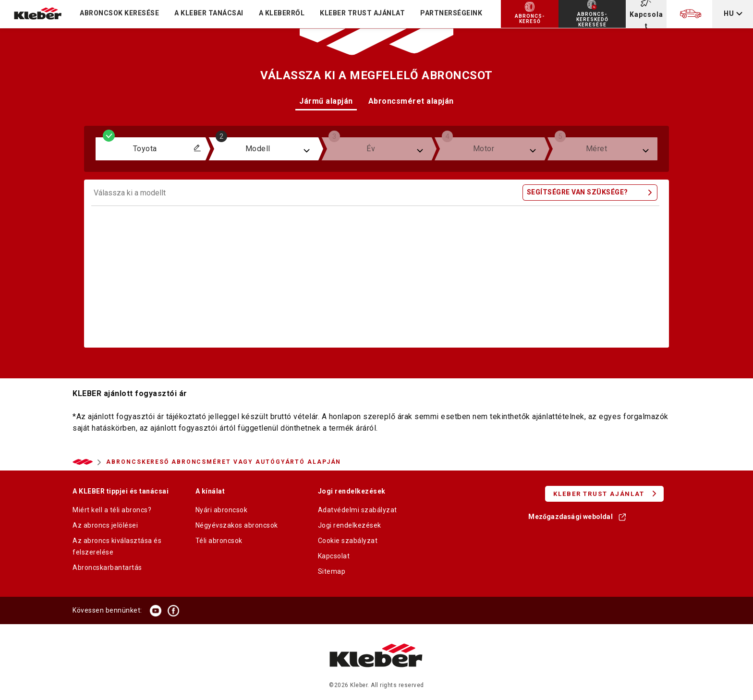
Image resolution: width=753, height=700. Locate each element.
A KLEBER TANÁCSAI (209, 13)
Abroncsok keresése (119, 13)
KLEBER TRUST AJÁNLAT (362, 13)
